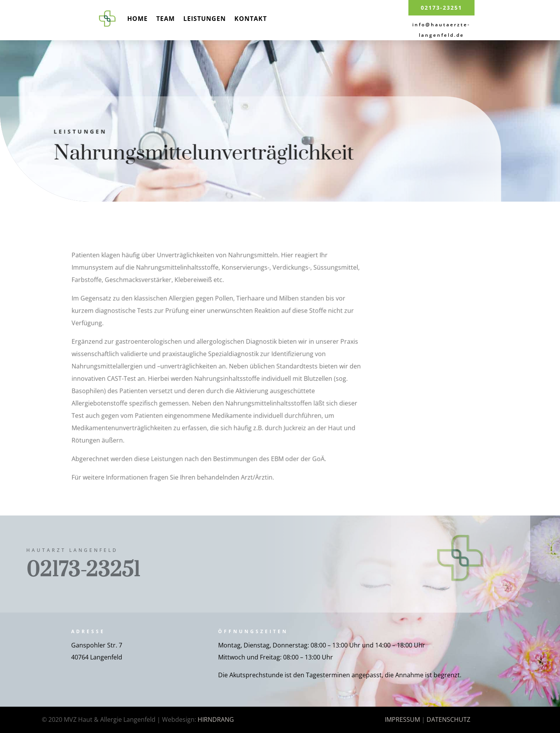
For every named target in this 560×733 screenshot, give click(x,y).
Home (137, 19)
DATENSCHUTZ (448, 719)
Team (166, 19)
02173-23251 (441, 8)
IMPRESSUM (402, 719)
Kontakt (251, 19)
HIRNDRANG (216, 719)
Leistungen (205, 19)
